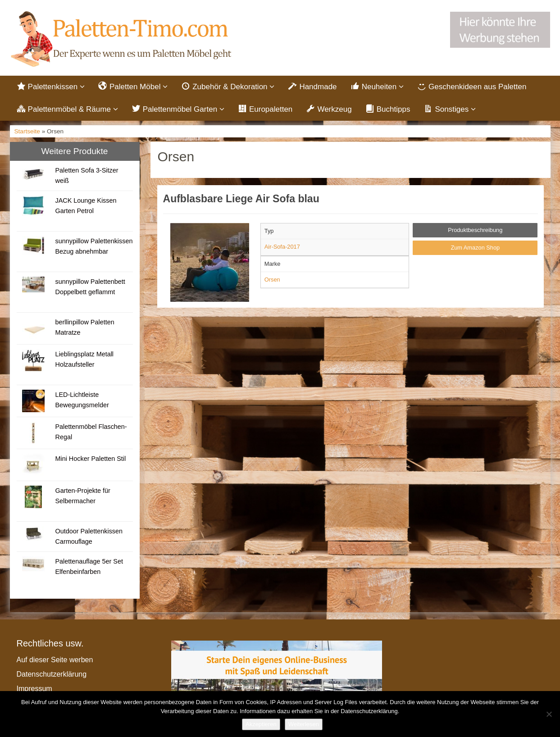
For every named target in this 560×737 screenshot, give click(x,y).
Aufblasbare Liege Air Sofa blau (241, 200)
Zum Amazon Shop (475, 248)
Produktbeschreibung (475, 231)
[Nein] (549, 714)
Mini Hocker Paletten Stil (90, 459)
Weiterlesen (304, 724)
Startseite (27, 133)
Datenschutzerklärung (52, 675)
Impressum (34, 689)
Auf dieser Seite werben (55, 661)
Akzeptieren (261, 724)
